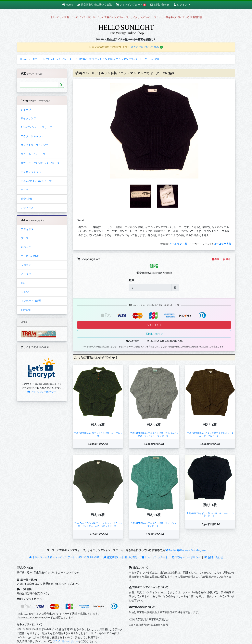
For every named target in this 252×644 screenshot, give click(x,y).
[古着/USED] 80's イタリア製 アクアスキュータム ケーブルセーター (210, 434)
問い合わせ (154, 334)
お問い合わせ (214, 557)
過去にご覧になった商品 (147, 47)
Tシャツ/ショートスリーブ (36, 127)
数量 (132, 280)
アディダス (27, 229)
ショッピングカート (155, 557)
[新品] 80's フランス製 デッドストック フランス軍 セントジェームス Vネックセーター (98, 524)
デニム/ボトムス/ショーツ (36, 181)
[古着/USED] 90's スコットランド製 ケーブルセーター (98, 434)
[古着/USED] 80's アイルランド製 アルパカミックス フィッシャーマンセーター (154, 434)
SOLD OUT (154, 325)
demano (26, 310)
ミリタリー (27, 274)
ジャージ (26, 109)
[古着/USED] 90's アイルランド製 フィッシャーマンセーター (154, 524)
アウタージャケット (32, 136)
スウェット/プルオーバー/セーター (41, 163)
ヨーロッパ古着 (30, 256)
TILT (23, 283)
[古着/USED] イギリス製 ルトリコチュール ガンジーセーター (210, 515)
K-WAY (25, 292)
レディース (27, 208)
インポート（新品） (32, 301)
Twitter (171, 550)
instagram (198, 550)
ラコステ (26, 265)
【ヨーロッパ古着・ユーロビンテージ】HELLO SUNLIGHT (64, 557)
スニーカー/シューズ (33, 154)
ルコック (26, 247)
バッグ (25, 190)
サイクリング (28, 118)
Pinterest (184, 550)
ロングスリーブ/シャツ (34, 145)
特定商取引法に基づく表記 (120, 557)
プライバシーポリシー (42, 392)
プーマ (25, 238)
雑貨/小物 (27, 199)
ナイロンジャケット (32, 172)
